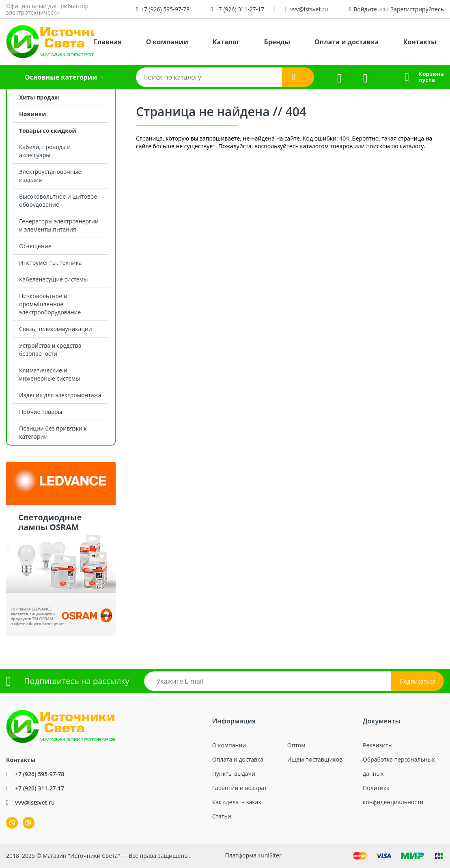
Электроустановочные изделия (50, 176)
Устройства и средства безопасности (50, 350)
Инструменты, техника (51, 263)
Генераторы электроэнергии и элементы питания (59, 225)
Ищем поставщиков (315, 759)
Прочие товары (41, 412)
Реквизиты (378, 745)
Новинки (32, 114)
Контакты (420, 42)
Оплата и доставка (347, 42)
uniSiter (271, 855)
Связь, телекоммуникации (56, 329)
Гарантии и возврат (240, 788)
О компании (167, 42)
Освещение (35, 246)
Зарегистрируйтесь (417, 9)
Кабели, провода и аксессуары (45, 151)
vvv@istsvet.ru (309, 9)
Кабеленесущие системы (54, 279)
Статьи (222, 816)
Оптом (296, 745)
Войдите (365, 9)
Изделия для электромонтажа (60, 395)
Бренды (277, 42)
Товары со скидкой (48, 131)
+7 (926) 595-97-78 (165, 9)
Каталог (226, 42)
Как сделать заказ (237, 802)
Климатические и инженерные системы (50, 374)
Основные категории (61, 77)
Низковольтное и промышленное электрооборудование (50, 304)
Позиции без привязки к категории (53, 432)
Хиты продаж (39, 97)
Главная (108, 42)
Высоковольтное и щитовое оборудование (58, 200)
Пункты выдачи (234, 774)
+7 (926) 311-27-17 (240, 9)
